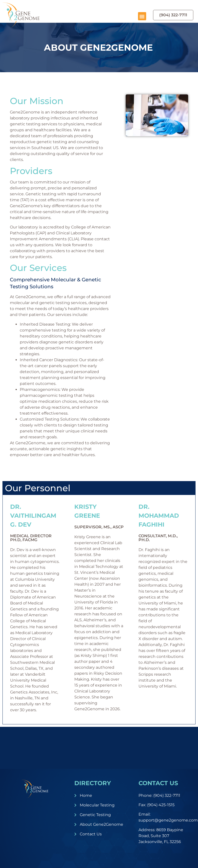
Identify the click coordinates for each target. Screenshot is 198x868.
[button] (142, 16)
